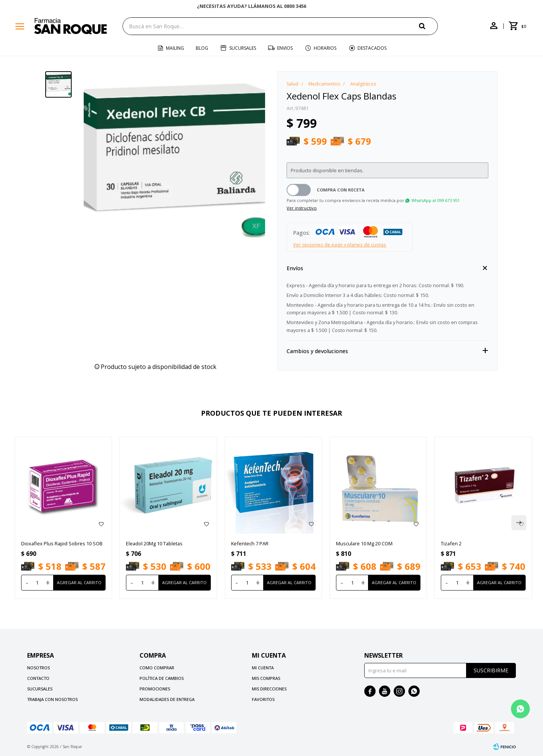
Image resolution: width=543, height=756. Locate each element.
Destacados (372, 48)
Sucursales (243, 48)
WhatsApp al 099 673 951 (436, 200)
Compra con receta (341, 190)
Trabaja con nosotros (52, 699)
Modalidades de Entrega (167, 699)
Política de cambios (162, 678)
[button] (428, 26)
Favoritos (263, 699)
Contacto (38, 678)
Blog (202, 48)
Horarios (325, 48)
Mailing (175, 48)
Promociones (155, 689)
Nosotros (38, 668)
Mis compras (266, 678)
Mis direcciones (269, 689)
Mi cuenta (263, 668)
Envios (285, 48)
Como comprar (157, 668)
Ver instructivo (302, 208)
